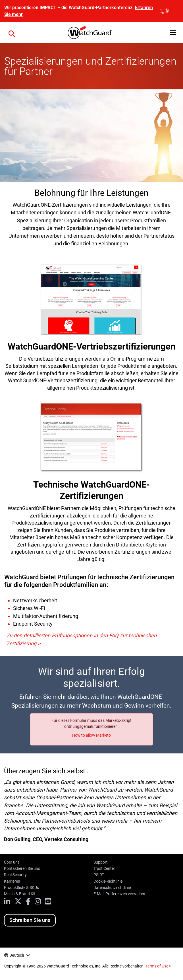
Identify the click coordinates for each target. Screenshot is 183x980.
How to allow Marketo (91, 735)
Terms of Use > (158, 966)
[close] (165, 11)
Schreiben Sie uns (30, 920)
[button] (12, 33)
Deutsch (17, 955)
